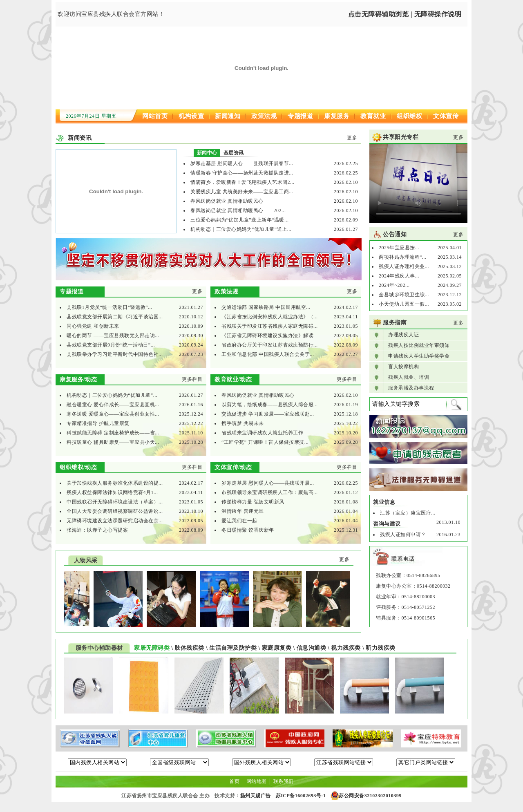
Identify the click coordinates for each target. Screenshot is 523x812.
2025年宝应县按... (399, 248)
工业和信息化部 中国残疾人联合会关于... (268, 354)
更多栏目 (192, 379)
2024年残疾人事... (399, 276)
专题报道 (300, 116)
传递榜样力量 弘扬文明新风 (253, 502)
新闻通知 (228, 116)
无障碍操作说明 (438, 14)
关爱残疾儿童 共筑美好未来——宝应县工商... (242, 192)
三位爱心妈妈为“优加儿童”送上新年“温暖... (239, 220)
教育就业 (373, 116)
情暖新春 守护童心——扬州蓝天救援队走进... (242, 173)
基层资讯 (234, 153)
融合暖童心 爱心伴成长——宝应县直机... (113, 405)
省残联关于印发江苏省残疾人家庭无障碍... (270, 326)
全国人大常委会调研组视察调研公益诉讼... (115, 511)
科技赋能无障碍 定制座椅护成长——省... (113, 433)
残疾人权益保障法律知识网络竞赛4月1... (112, 492)
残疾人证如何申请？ (403, 535)
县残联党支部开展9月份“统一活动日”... (111, 345)
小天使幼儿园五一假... (404, 304)
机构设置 (191, 116)
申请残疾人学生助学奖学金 (419, 356)
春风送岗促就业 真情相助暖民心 (227, 201)
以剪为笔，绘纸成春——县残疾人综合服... (270, 405)
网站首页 (155, 116)
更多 (352, 138)
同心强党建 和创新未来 (93, 326)
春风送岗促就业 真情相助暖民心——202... (238, 210)
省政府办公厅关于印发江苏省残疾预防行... (270, 345)
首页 (234, 781)
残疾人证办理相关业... (404, 266)
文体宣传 (446, 116)
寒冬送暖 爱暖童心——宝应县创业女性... (113, 414)
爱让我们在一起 (239, 521)
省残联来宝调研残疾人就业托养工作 (262, 433)
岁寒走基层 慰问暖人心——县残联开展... (268, 483)
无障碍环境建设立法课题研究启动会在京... (115, 521)
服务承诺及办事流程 (411, 388)
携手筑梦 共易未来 (243, 423)
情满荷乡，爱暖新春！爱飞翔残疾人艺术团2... (243, 182)
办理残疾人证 (403, 335)
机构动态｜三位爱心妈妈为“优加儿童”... (112, 395)
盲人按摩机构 (403, 367)
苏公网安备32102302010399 (370, 796)
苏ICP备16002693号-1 (301, 796)
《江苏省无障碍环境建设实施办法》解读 (267, 336)
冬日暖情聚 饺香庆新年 (248, 530)
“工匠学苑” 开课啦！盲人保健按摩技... (265, 442)
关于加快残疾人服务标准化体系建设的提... (115, 483)
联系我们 (284, 781)
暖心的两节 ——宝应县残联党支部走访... (113, 336)
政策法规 (264, 116)
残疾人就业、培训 (409, 377)
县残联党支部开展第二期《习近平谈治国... (115, 317)
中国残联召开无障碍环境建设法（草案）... (115, 502)
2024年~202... (394, 285)
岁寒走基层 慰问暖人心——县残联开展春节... (242, 163)
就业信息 (384, 502)
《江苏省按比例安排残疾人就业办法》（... (270, 317)
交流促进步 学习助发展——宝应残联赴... (268, 414)
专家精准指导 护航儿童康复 (98, 423)
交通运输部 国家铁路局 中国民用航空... (266, 307)
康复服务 (337, 116)
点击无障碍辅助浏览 (379, 14)
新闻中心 (207, 153)
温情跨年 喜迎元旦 (243, 511)
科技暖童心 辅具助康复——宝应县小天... (113, 442)
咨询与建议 (387, 524)
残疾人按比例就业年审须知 (419, 345)
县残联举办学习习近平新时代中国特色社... (115, 354)
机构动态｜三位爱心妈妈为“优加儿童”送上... (241, 229)
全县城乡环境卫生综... (404, 295)
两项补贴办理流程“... (402, 257)
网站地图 (257, 781)
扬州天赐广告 (256, 796)
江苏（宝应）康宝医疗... (408, 513)
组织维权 (409, 116)
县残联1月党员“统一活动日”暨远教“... (109, 307)
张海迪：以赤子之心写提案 (97, 530)
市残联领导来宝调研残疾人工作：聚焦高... (270, 492)
